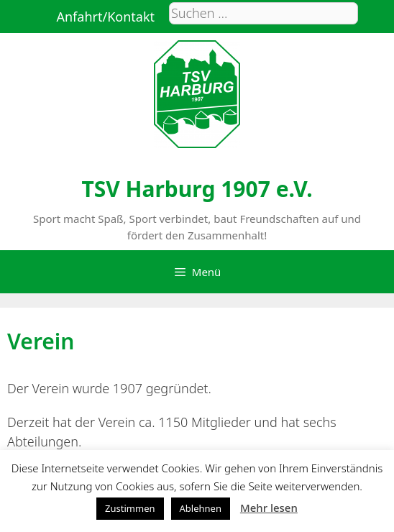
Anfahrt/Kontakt (105, 17)
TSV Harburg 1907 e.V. (197, 189)
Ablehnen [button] (201, 508)
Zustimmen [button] (130, 508)
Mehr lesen (269, 508)
